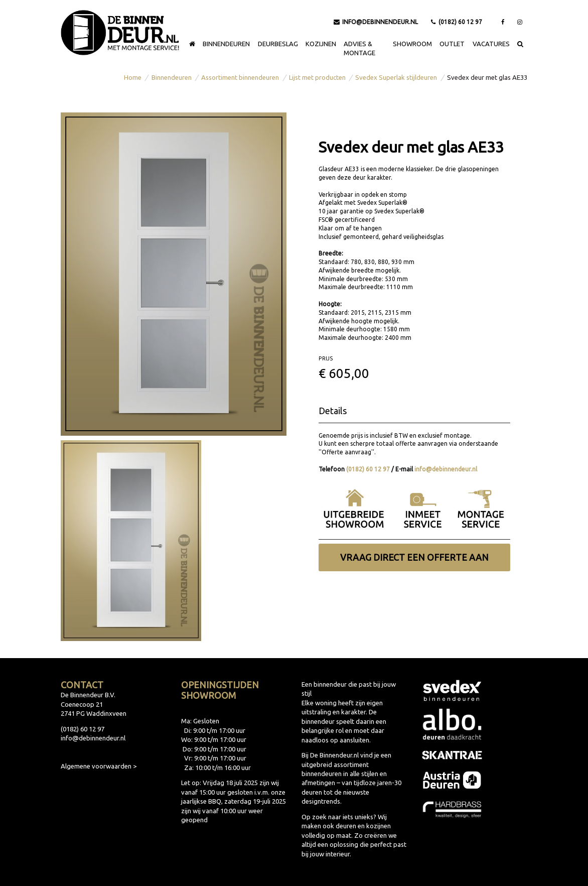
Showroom (412, 44)
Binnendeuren (226, 44)
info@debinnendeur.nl (376, 22)
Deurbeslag (278, 44)
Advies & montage (359, 48)
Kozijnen (321, 44)
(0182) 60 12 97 (457, 22)
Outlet (452, 44)
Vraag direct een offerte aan (414, 557)
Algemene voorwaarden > (99, 766)
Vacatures (491, 44)
